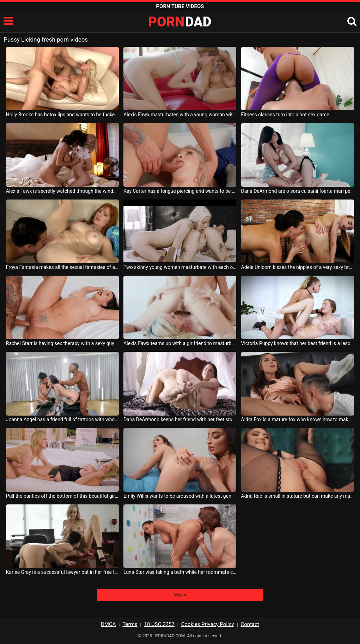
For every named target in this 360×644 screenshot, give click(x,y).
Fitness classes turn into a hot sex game (285, 115)
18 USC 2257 (159, 624)
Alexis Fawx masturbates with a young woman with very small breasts (180, 115)
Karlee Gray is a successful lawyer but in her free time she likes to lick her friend (62, 572)
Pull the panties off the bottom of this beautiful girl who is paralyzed (62, 496)
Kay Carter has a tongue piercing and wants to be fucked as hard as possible (180, 191)
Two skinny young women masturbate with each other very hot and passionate (180, 267)
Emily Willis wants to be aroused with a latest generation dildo (180, 496)
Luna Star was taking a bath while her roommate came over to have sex (180, 572)
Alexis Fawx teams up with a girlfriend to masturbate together (180, 343)
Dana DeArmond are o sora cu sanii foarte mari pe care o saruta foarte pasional (298, 191)
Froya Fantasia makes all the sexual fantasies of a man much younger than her (62, 267)
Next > (180, 595)
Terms (130, 624)
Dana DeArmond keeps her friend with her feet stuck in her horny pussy (180, 419)
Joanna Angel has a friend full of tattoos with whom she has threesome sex (62, 419)
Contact (250, 624)
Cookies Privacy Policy (208, 624)
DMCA (108, 624)
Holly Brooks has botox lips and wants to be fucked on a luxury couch (62, 115)
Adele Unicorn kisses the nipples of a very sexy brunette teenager (298, 267)
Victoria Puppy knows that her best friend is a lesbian (298, 343)
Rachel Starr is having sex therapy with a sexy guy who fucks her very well (62, 343)
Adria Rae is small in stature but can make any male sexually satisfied (298, 496)
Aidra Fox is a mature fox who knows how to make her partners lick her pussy (298, 419)
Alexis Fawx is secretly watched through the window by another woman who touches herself (62, 191)
